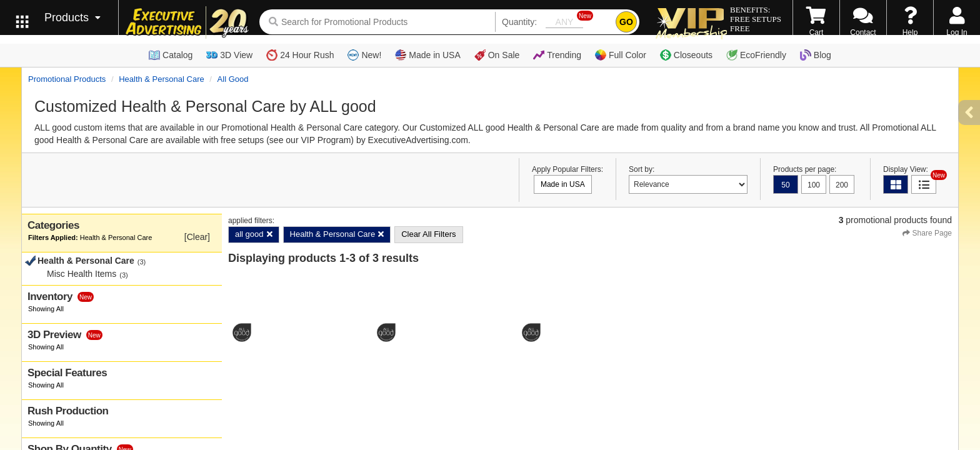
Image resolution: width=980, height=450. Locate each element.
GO (626, 22)
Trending (557, 55)
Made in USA (427, 55)
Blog (816, 55)
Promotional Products (67, 79)
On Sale (497, 55)
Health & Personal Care (162, 79)
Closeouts (686, 55)
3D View (229, 55)
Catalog (171, 55)
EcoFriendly (756, 55)
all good (233, 79)
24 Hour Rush (300, 55)
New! (364, 55)
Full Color (621, 55)
